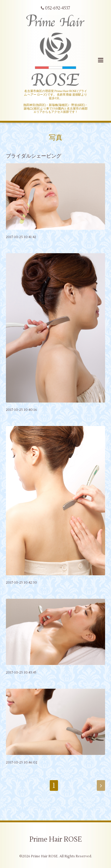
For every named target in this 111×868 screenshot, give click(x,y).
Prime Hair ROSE (56, 840)
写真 (56, 138)
